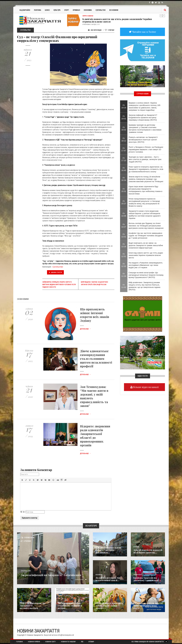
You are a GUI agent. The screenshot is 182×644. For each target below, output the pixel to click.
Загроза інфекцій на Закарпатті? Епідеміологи (52, 573)
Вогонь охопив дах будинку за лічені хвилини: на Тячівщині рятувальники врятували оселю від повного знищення (146, 226)
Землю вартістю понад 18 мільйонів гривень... (148, 551)
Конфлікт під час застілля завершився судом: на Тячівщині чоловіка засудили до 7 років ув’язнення (146, 235)
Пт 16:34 (124, 179)
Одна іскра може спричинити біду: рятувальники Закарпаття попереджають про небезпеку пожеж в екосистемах (145, 190)
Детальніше (85, 329)
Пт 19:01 (124, 117)
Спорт (67, 10)
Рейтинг (110, 30)
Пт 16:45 (124, 169)
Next (164, 16)
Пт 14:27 (124, 226)
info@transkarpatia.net (66, 635)
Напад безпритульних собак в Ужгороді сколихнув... (108, 550)
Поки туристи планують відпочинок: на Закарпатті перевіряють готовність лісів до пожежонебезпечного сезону (146, 169)
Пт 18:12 (124, 140)
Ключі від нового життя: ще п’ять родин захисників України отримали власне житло (117, 20)
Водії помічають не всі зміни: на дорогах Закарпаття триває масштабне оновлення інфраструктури (146, 245)
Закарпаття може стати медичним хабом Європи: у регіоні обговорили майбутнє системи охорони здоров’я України (145, 215)
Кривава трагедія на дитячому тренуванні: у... (148, 579)
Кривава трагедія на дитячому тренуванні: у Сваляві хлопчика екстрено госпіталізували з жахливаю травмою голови (145, 129)
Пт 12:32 (124, 265)
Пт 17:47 (124, 149)
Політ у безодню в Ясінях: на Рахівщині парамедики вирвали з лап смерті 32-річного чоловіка (146, 149)
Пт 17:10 (124, 159)
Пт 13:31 (124, 235)
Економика (99, 575)
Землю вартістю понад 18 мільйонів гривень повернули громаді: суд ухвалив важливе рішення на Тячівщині (146, 179)
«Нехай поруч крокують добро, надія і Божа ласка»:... (109, 606)
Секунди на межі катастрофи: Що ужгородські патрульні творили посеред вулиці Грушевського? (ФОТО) (146, 275)
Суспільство (101, 10)
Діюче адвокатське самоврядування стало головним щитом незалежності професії (96, 359)
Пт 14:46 (124, 215)
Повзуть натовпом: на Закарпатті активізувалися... (32, 606)
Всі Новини (114, 10)
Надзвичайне (25, 10)
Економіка (88, 10)
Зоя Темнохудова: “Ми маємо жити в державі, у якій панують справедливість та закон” (94, 396)
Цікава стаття (55, 272)
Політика (38, 10)
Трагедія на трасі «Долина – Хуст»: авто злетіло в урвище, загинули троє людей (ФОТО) (145, 159)
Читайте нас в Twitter (144, 32)
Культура (57, 10)
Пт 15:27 (124, 202)
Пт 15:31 (124, 190)
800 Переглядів (95, 30)
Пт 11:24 (124, 275)
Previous (161, 16)
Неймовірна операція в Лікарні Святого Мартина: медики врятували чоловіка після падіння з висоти (59, 285)
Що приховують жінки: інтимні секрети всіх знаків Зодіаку (95, 315)
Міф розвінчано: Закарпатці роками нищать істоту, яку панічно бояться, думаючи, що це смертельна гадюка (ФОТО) (145, 286)
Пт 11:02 (124, 286)
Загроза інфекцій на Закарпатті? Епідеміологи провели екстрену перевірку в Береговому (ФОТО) (143, 117)
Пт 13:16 (124, 245)
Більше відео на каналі (146, 387)
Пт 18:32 (124, 129)
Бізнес (47, 10)
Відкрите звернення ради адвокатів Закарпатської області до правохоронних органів (95, 436)
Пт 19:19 (124, 106)
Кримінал (76, 10)
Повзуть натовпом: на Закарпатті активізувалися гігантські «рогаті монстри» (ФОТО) (143, 140)
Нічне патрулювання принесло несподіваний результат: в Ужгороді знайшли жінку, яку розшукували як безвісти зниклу (144, 202)
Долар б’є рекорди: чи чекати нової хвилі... (108, 579)
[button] (22, 480)
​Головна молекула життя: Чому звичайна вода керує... (148, 606)
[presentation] (22, 480)
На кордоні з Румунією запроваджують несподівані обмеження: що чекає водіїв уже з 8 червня (146, 265)
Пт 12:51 (124, 255)
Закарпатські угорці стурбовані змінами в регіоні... (70, 606)
